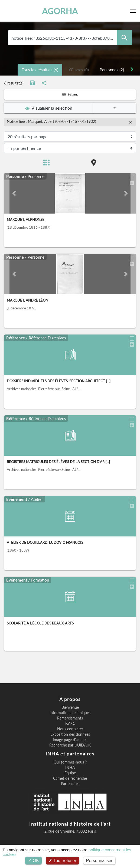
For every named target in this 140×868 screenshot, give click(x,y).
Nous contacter (70, 729)
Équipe (70, 773)
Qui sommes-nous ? (70, 762)
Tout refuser (63, 861)
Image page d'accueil (70, 740)
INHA (70, 768)
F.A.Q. (70, 724)
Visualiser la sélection (49, 108)
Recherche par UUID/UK (70, 745)
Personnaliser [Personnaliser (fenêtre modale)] (99, 861)
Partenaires (70, 784)
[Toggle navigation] (134, 11)
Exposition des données (70, 734)
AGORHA (60, 11)
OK (33, 861)
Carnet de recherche (70, 778)
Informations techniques (70, 713)
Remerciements (70, 718)
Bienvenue (70, 707)
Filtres (70, 94)
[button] (14, 193)
